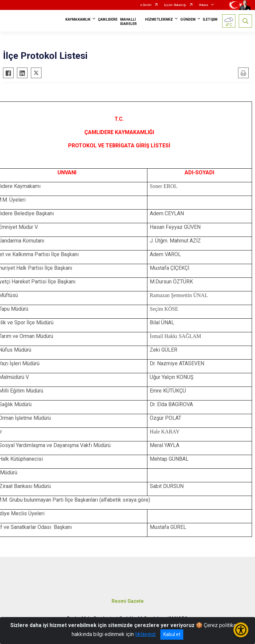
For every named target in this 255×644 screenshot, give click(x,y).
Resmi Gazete (128, 601)
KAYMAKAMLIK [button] (78, 19)
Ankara (204, 5)
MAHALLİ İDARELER (128, 22)
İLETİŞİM (210, 19)
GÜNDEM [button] (188, 19)
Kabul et (172, 634)
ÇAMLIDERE (108, 19)
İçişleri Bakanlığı (175, 5)
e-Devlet (146, 5)
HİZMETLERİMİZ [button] (159, 19)
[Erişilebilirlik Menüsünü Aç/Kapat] (241, 630)
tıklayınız (145, 634)
